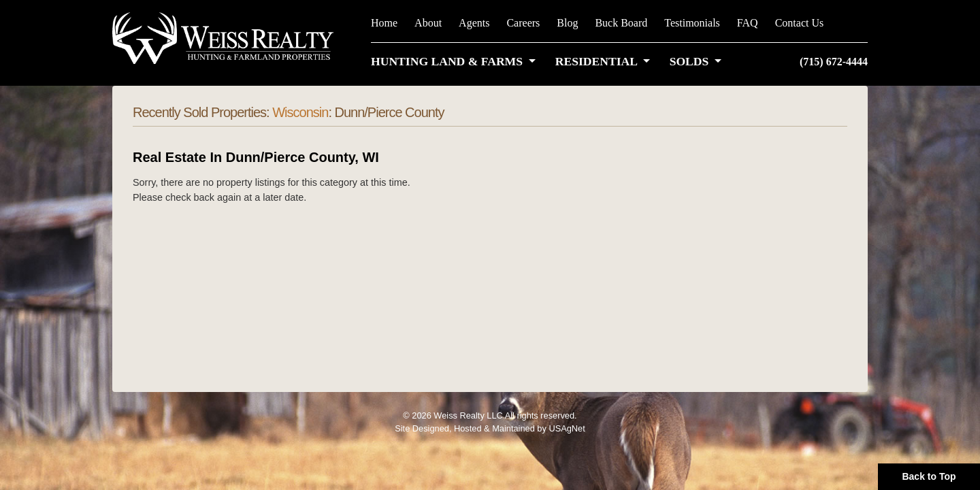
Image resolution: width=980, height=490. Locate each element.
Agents (474, 23)
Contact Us (800, 23)
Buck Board (621, 23)
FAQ (748, 23)
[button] (456, 61)
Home (384, 23)
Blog (567, 23)
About (428, 23)
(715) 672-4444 (834, 62)
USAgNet (567, 428)
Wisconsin (300, 112)
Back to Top (929, 476)
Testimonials (692, 23)
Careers (523, 23)
